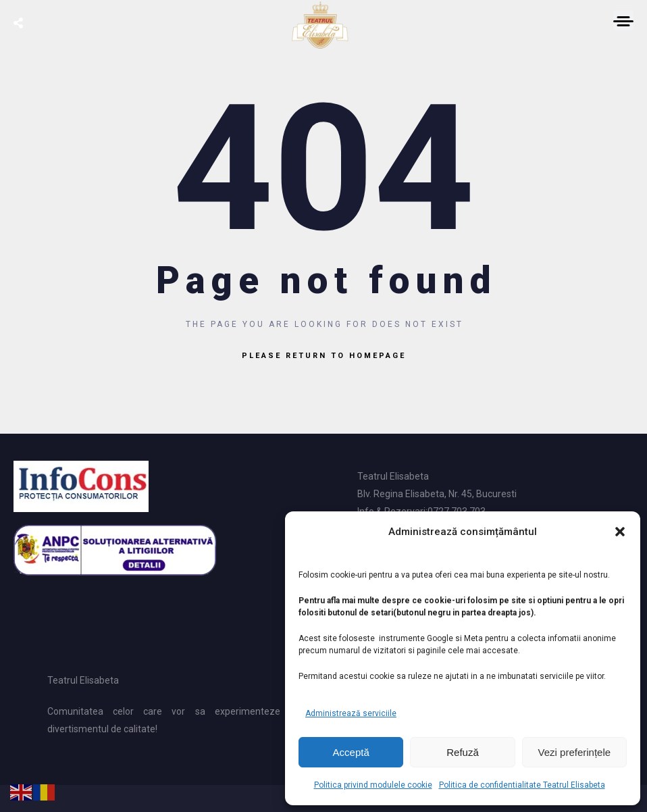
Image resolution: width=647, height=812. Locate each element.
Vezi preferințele (575, 752)
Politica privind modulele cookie (373, 785)
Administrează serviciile (351, 713)
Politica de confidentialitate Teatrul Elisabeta (522, 785)
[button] (620, 532)
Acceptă (351, 752)
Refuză (463, 752)
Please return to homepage (324, 356)
